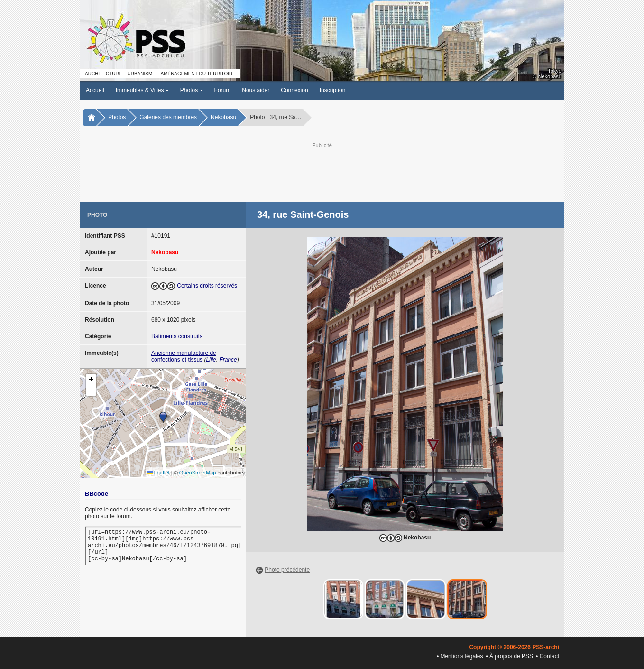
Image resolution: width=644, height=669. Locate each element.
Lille (211, 360)
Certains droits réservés (207, 286)
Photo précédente (287, 570)
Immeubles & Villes (142, 90)
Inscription (333, 90)
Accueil (95, 90)
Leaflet (158, 473)
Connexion (294, 90)
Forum (223, 90)
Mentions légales (461, 656)
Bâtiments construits (177, 336)
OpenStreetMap (198, 473)
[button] (163, 418)
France (228, 360)
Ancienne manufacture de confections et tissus (184, 356)
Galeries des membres (168, 117)
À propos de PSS (511, 656)
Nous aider (256, 90)
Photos (192, 90)
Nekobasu (223, 117)
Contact (549, 656)
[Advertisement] (322, 171)
